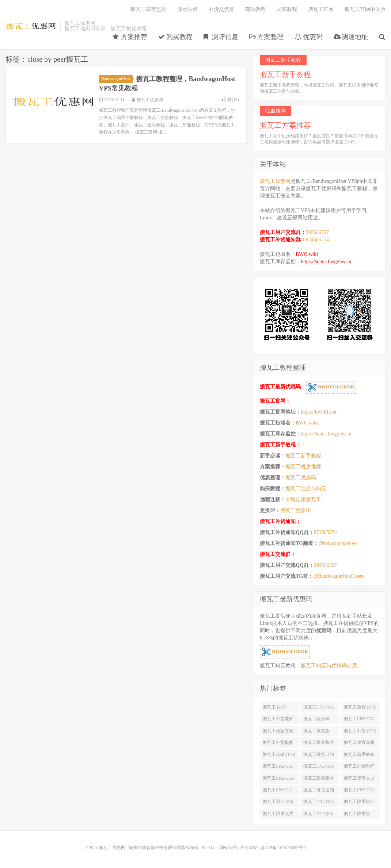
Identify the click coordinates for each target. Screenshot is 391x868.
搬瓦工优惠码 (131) (316, 720)
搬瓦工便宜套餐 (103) (359, 744)
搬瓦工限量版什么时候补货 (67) (359, 803)
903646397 (317, 232)
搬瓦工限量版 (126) (316, 732)
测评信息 (221, 37)
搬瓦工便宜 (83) (359, 778)
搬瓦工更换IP (295, 510)
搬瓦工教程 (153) (360, 707)
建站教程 (255, 9)
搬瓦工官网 (321, 9)
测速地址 (351, 37)
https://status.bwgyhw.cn (326, 262)
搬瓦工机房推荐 (303, 467)
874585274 (317, 240)
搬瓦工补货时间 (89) (359, 768)
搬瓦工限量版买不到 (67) (278, 815)
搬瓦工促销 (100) (279, 754)
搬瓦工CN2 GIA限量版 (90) (318, 768)
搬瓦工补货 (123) (360, 731)
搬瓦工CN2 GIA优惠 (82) (278, 791)
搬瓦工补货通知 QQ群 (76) (319, 791)
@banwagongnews (338, 543)
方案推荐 (130, 37)
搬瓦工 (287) (275, 707)
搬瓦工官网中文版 (365, 9)
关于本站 (249, 848)
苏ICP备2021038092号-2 (284, 848)
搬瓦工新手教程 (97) (359, 756)
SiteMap (209, 848)
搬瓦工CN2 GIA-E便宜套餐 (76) (360, 791)
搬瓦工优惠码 (301, 478)
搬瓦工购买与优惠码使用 (329, 666)
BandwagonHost (117, 79)
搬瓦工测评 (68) (278, 802)
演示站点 (187, 9)
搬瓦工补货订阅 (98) (319, 756)
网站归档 (228, 848)
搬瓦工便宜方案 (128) (278, 732)
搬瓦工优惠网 (31, 26)
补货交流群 (221, 9)
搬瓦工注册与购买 (306, 489)
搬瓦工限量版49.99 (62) (357, 815)
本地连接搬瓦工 (303, 500)
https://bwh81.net (319, 412)
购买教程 (176, 37)
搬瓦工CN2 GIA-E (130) (360, 720)
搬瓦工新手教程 (303, 456)
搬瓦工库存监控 (148, 9)
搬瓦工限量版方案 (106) (319, 744)
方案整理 (267, 37)
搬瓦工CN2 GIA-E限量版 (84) (279, 780)
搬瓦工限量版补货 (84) (319, 780)
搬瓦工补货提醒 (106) (278, 744)
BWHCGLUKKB (331, 387)
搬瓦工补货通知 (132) (278, 720)
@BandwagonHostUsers (338, 576)
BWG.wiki (307, 254)
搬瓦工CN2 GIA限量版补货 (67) (318, 803)
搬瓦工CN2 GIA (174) (318, 708)
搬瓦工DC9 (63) (318, 814)
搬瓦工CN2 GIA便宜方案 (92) (278, 768)
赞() (231, 100)
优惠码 (309, 37)
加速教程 (287, 9)
